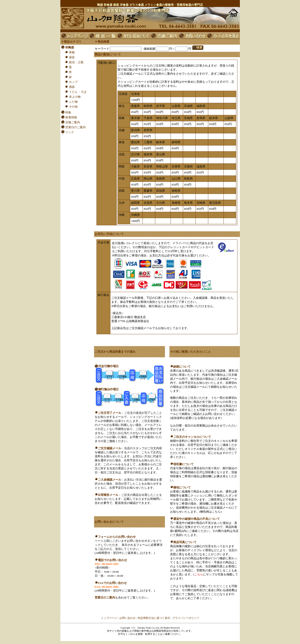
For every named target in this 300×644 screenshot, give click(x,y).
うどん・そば (78, 92)
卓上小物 (75, 97)
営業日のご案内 (76, 127)
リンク (70, 132)
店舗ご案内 (73, 122)
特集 (68, 112)
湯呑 (72, 57)
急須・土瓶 (76, 62)
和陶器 (70, 47)
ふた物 (73, 102)
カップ (73, 82)
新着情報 (71, 117)
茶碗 (72, 52)
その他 (73, 107)
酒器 (72, 87)
